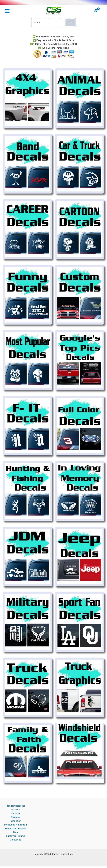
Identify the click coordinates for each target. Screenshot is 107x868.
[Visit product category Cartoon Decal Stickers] (80, 229)
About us (16, 813)
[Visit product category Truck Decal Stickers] (27, 688)
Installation (16, 821)
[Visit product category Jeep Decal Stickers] (80, 557)
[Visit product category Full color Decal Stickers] (80, 426)
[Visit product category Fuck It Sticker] (27, 426)
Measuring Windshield (16, 825)
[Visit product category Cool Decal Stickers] (27, 295)
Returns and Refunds (15, 828)
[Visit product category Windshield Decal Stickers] (80, 753)
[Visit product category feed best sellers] (27, 360)
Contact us (16, 840)
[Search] (70, 23)
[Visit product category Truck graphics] (80, 688)
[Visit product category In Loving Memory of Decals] (80, 491)
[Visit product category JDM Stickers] (27, 557)
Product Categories (15, 806)
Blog (16, 832)
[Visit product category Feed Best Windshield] (80, 360)
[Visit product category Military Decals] (27, 622)
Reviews (15, 810)
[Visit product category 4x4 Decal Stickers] (27, 98)
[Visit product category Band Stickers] (27, 164)
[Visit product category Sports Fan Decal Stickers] (80, 622)
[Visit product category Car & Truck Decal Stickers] (80, 164)
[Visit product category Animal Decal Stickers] (80, 98)
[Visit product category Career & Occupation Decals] (27, 229)
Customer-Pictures (15, 836)
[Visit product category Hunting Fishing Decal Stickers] (27, 491)
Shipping (16, 817)
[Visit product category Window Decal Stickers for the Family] (27, 753)
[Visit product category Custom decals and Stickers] (80, 295)
